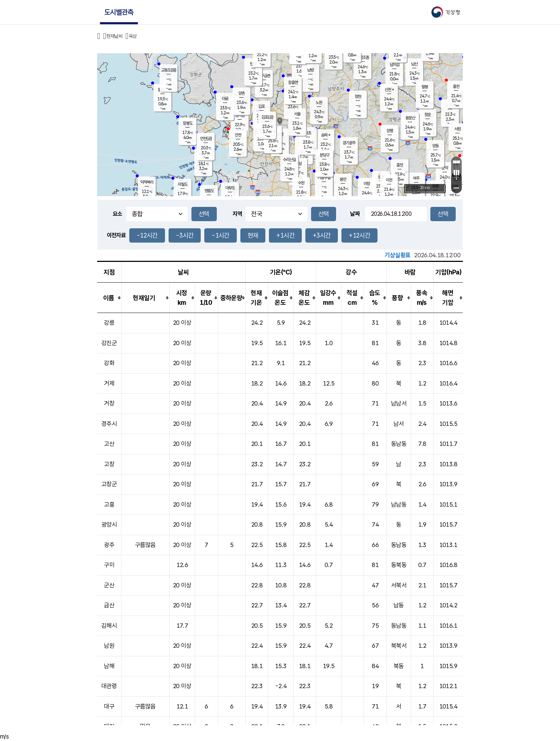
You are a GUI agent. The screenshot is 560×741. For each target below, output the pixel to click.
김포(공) (267, 117)
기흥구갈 (324, 178)
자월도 (183, 184)
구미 (109, 565)
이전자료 (116, 235)
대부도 (230, 188)
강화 (109, 363)
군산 (109, 585)
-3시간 (185, 235)
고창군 (109, 484)
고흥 (109, 504)
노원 (319, 103)
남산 (414, 64)
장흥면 (293, 83)
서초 (308, 133)
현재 (253, 235)
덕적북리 (147, 182)
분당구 (324, 155)
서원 (457, 129)
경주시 (109, 424)
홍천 (456, 86)
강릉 (109, 323)
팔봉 (425, 87)
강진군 (109, 343)
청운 (427, 115)
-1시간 (220, 235)
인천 (238, 135)
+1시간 (285, 235)
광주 (109, 545)
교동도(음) (169, 70)
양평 (390, 131)
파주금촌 (264, 76)
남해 (109, 666)
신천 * (389, 90)
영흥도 (209, 191)
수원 (301, 183)
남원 (109, 646)
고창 (109, 464)
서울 (297, 114)
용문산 (410, 118)
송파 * (326, 135)
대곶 (225, 99)
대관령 (109, 686)
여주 (416, 178)
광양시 (109, 524)
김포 (261, 106)
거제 (109, 383)
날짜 (355, 214)
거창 (109, 403)
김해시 (109, 626)
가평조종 (362, 58)
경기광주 (349, 143)
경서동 (240, 115)
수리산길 (289, 160)
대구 (109, 706)
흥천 (400, 165)
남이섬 (394, 65)
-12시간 (147, 235)
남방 (310, 70)
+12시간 (359, 235)
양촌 (241, 93)
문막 (445, 168)
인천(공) (206, 139)
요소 (118, 214)
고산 (109, 444)
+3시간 (322, 235)
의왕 (298, 164)
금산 (109, 605)
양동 (435, 146)
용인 (343, 179)
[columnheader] (109, 298)
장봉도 (188, 123)
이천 (389, 180)
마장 (367, 184)
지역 (237, 214)
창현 (358, 96)
